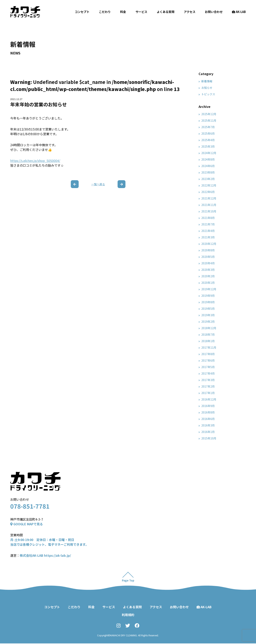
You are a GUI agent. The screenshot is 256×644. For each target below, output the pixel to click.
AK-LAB (239, 12)
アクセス (190, 12)
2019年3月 (208, 315)
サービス (141, 12)
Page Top (128, 581)
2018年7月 (208, 334)
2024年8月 (208, 159)
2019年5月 (208, 309)
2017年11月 (209, 347)
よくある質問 (166, 12)
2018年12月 (209, 328)
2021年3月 (208, 237)
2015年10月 (209, 438)
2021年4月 (208, 231)
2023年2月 (208, 179)
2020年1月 (208, 283)
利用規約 (128, 615)
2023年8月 (208, 172)
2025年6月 (208, 133)
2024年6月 (208, 166)
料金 (123, 12)
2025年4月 (208, 140)
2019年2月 (208, 322)
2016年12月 (209, 399)
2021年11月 (209, 205)
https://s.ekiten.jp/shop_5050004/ (35, 161)
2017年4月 (208, 373)
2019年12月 (209, 289)
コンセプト (82, 12)
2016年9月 (208, 406)
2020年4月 (208, 263)
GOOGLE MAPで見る (27, 524)
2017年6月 (208, 360)
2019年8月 (208, 302)
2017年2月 (208, 386)
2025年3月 (208, 146)
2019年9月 (208, 296)
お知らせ (207, 88)
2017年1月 (208, 393)
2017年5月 (208, 367)
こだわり (105, 12)
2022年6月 (208, 192)
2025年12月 (209, 114)
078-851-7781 (30, 506)
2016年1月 (208, 432)
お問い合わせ (214, 12)
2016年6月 (208, 419)
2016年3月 (208, 425)
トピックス (208, 94)
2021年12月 (209, 198)
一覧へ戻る (98, 184)
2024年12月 (209, 153)
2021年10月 (209, 211)
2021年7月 (208, 224)
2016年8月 (208, 412)
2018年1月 (208, 341)
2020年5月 (208, 257)
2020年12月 (209, 244)
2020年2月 (208, 276)
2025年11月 (209, 120)
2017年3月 (208, 380)
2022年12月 (209, 185)
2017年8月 (208, 354)
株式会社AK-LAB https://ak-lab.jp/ (45, 555)
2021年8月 (208, 218)
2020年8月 (208, 250)
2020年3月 (208, 270)
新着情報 (207, 81)
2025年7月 (208, 127)
